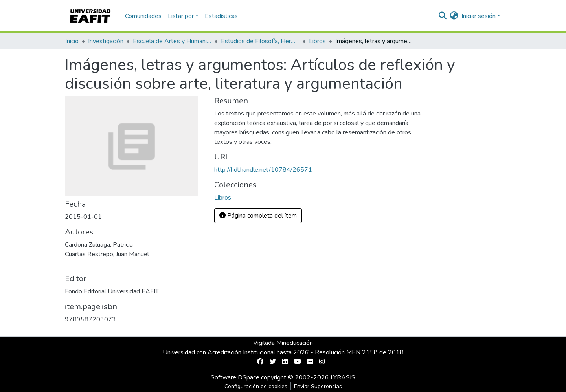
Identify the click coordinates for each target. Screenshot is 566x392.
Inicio (72, 41)
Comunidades (143, 16)
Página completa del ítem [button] (258, 216)
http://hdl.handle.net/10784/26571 (263, 170)
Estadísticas (221, 16)
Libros (317, 41)
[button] (454, 16)
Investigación (106, 41)
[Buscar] (443, 16)
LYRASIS (343, 377)
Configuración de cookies (256, 386)
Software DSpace (235, 377)
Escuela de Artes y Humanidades (172, 41)
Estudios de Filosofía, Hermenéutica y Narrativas (260, 41)
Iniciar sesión (479, 16)
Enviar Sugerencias (318, 386)
